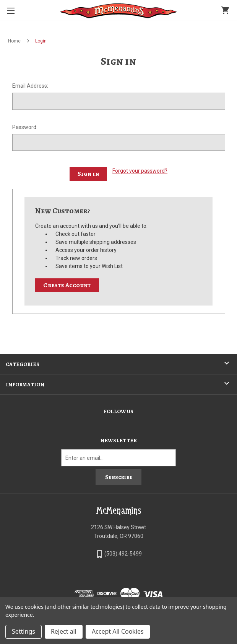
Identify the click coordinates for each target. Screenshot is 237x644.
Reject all (64, 631)
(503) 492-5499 (123, 554)
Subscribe (119, 477)
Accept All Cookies (118, 631)
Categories (23, 364)
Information (25, 385)
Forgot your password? (140, 171)
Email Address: (30, 86)
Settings (24, 631)
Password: (25, 127)
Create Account (67, 285)
